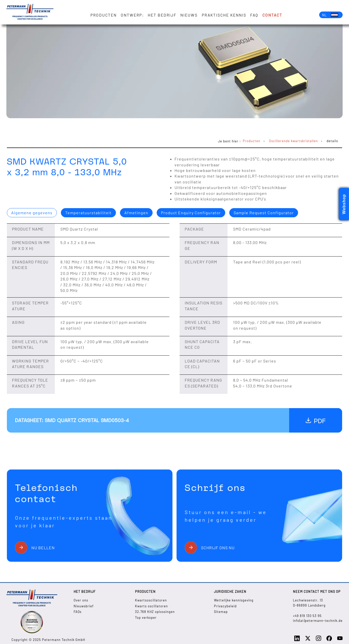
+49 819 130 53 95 (307, 616)
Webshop (344, 204)
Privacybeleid (225, 606)
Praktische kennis (224, 15)
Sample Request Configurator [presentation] (264, 213)
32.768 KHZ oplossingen (155, 612)
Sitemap (221, 612)
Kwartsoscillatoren (151, 600)
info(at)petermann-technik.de (318, 621)
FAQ (254, 15)
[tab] (32, 213)
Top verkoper (146, 618)
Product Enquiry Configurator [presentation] (191, 213)
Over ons (81, 600)
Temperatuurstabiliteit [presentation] (88, 213)
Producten (104, 15)
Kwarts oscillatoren (151, 606)
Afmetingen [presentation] (136, 213)
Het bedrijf (162, 15)
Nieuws (189, 15)
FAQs (78, 612)
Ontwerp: (132, 15)
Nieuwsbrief (84, 606)
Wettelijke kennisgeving (234, 600)
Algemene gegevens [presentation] (32, 213)
